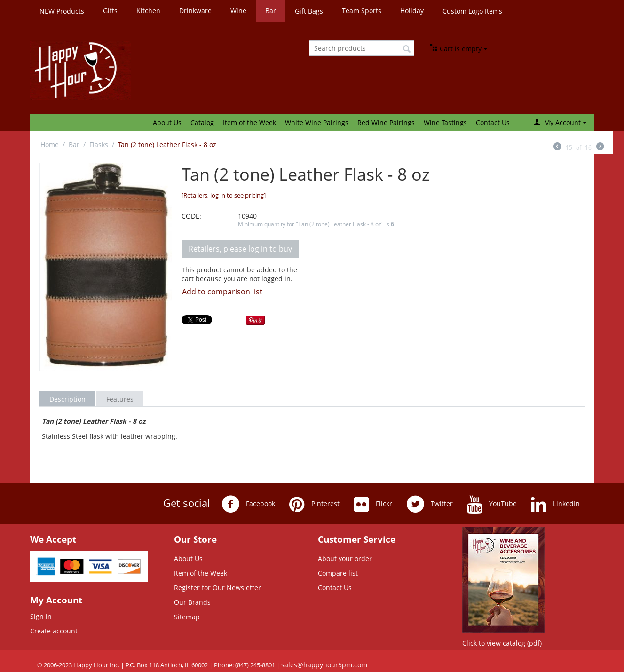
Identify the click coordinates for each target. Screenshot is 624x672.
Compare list (338, 573)
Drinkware (195, 11)
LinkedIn (555, 504)
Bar (271, 11)
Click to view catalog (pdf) (502, 643)
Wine (238, 11)
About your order (345, 558)
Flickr (373, 504)
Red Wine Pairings (386, 123)
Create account (54, 631)
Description (67, 399)
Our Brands (192, 602)
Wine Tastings (445, 123)
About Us (167, 123)
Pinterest (314, 504)
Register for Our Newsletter (217, 588)
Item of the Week (249, 123)
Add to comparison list (222, 292)
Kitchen (148, 11)
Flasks (99, 145)
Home (50, 145)
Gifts (110, 11)
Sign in (41, 616)
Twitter (430, 504)
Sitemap (187, 617)
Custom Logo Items (472, 11)
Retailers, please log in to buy (240, 249)
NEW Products (62, 11)
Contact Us (493, 123)
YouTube (492, 504)
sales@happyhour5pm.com (324, 665)
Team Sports (362, 11)
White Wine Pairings (317, 123)
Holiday (412, 11)
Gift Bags (309, 11)
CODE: (191, 216)
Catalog (202, 123)
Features (120, 399)
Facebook (248, 504)
